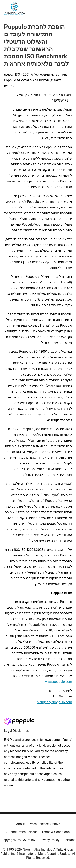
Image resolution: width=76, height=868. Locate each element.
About (20, 824)
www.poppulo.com (59, 682)
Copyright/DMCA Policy (18, 840)
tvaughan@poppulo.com (54, 702)
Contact (69, 840)
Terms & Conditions (56, 832)
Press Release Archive (44, 824)
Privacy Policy (49, 840)
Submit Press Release (22, 832)
